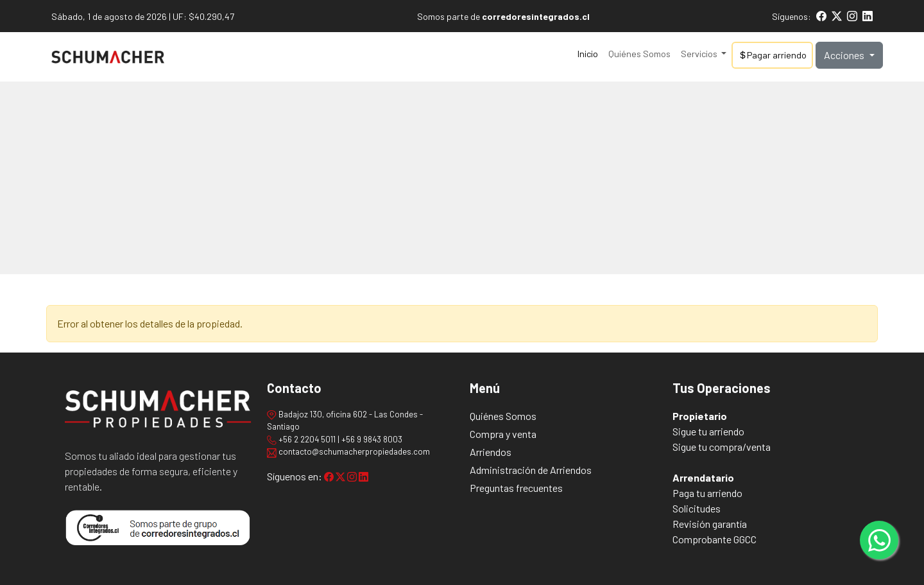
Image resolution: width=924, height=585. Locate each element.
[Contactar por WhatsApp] (879, 540)
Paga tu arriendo (707, 493)
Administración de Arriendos (531, 470)
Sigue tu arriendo (708, 431)
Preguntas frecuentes (516, 488)
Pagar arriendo (772, 55)
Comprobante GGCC (714, 539)
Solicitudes (697, 508)
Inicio (588, 54)
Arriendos (491, 452)
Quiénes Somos (639, 54)
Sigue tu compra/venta (722, 447)
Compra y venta (503, 434)
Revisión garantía (710, 524)
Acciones (845, 55)
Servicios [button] (700, 54)
